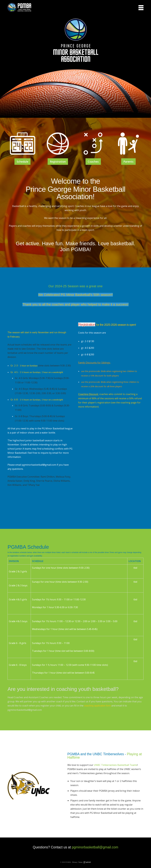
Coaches (93, 162)
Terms (80, 862)
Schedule (22, 162)
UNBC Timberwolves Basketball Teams (115, 765)
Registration (58, 162)
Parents (128, 162)
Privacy (75, 862)
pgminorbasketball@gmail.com (95, 847)
